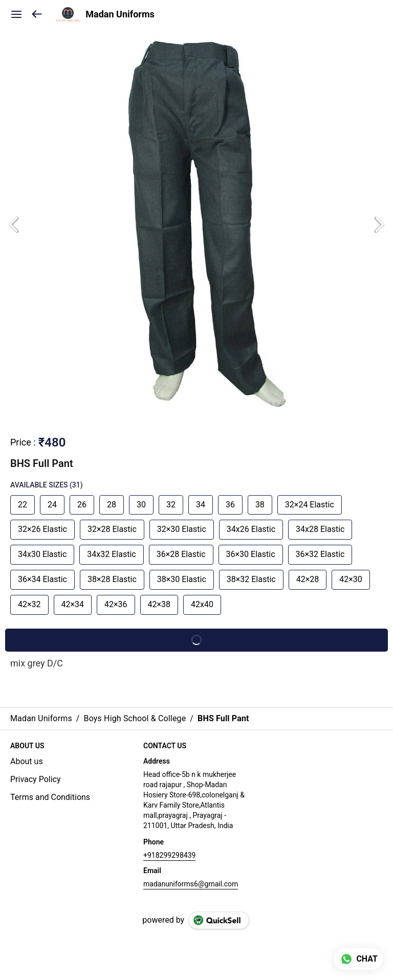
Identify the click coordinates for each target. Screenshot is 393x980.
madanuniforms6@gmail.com (191, 884)
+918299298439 (169, 855)
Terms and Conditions (50, 797)
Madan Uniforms (120, 14)
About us (27, 761)
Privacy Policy (36, 779)
